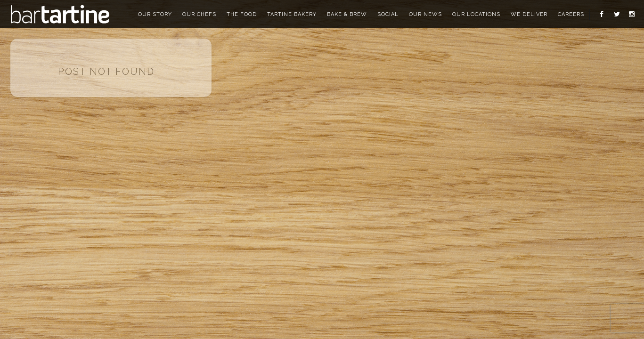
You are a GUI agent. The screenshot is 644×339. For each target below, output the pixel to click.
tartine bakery (292, 14)
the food (242, 14)
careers (571, 14)
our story (155, 14)
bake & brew (347, 14)
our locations (476, 14)
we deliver (529, 14)
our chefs (199, 14)
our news (425, 14)
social (388, 14)
